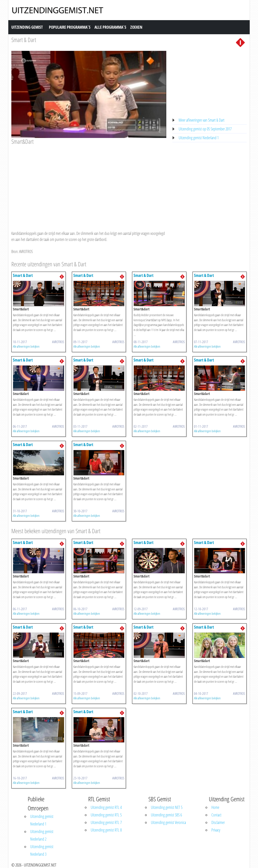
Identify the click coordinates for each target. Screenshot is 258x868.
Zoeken (136, 27)
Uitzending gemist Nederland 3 (42, 850)
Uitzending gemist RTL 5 (106, 815)
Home (215, 807)
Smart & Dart (24, 40)
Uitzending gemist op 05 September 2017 (205, 129)
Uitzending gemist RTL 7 (106, 822)
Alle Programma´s (110, 27)
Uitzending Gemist (27, 27)
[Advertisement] (89, 183)
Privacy (216, 830)
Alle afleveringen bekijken (26, 346)
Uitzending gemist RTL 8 (106, 830)
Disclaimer (218, 822)
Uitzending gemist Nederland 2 (42, 835)
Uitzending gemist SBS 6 (166, 815)
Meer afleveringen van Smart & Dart (202, 120)
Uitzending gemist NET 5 (167, 807)
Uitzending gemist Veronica (168, 822)
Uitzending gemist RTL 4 (106, 807)
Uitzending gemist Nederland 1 (199, 138)
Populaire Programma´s (70, 27)
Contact (216, 815)
